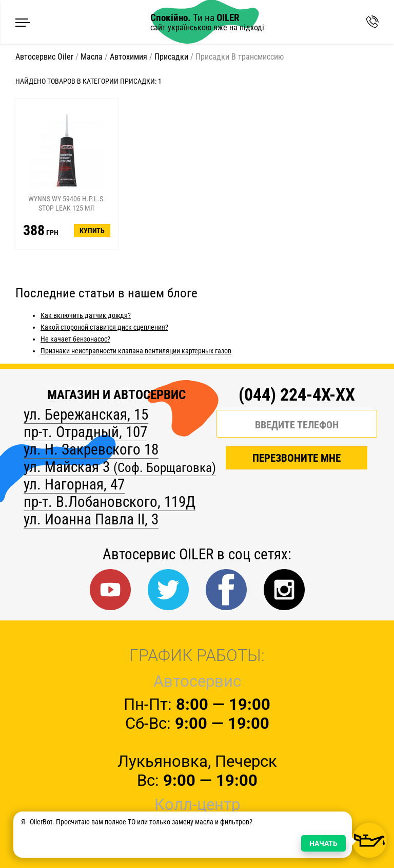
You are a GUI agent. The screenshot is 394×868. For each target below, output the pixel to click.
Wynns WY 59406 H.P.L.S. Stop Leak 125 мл (67, 203)
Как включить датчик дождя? (86, 315)
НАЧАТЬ (323, 843)
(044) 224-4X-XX (297, 395)
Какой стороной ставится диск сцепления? (104, 327)
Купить (92, 231)
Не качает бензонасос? (75, 339)
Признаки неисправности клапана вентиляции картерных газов (136, 351)
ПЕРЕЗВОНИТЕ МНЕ (297, 460)
